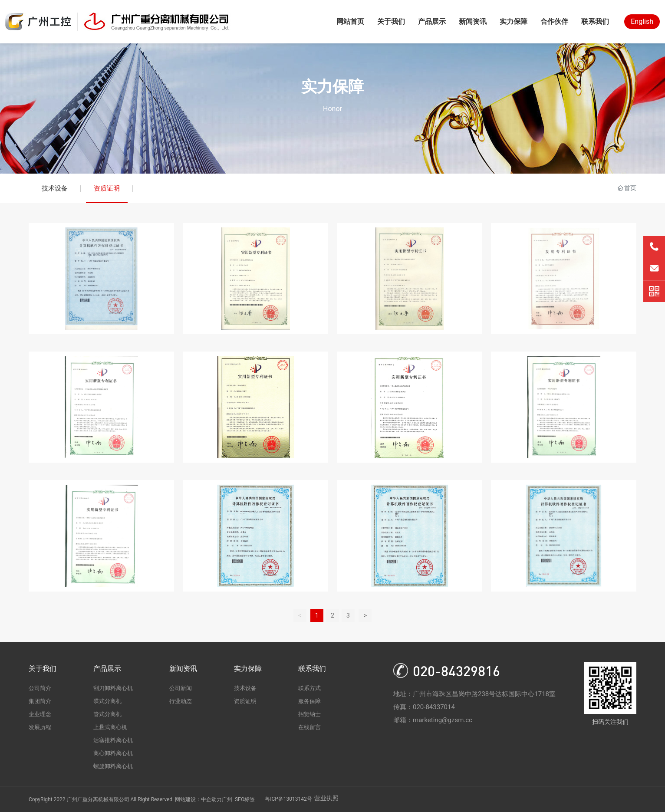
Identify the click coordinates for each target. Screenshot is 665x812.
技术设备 (55, 188)
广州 (227, 799)
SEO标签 (245, 799)
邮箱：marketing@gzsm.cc (433, 720)
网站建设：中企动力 (198, 799)
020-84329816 (456, 671)
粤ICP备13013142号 (288, 799)
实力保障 (332, 87)
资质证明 (107, 188)
